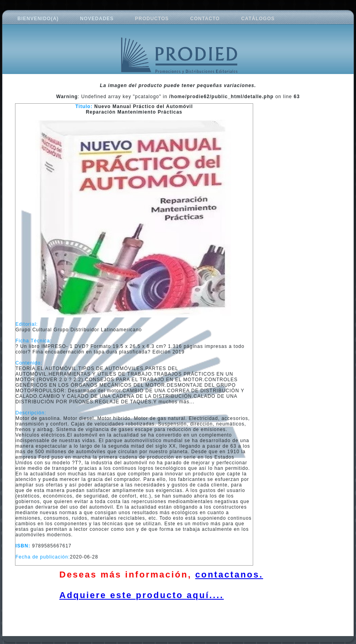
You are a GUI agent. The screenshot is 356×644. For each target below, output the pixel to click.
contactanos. (229, 575)
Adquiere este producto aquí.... (142, 595)
